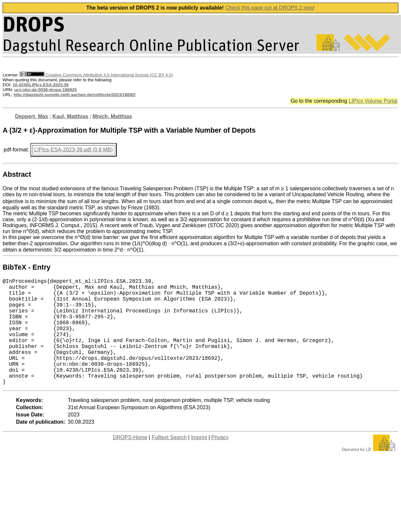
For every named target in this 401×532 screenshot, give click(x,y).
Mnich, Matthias (112, 116)
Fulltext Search (169, 461)
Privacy (220, 461)
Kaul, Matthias (70, 116)
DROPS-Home (130, 461)
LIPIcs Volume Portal (373, 101)
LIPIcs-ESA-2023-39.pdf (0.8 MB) (73, 150)
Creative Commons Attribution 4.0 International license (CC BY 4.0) (96, 75)
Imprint (199, 461)
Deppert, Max (32, 116)
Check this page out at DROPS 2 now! (270, 8)
